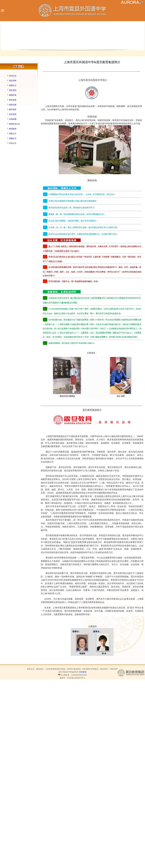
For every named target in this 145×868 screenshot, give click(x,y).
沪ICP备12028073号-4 (76, 678)
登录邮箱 (83, 672)
